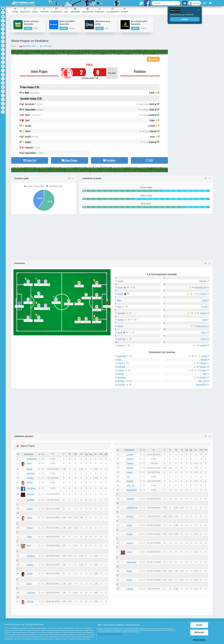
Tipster (44, 10)
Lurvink (204, 356)
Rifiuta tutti (199, 632)
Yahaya (152, 131)
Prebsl (27, 120)
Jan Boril (40, 109)
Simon (203, 339)
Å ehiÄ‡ (152, 92)
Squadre (75, 10)
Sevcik (120, 374)
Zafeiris (28, 131)
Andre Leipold (144, 104)
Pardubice (140, 71)
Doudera (28, 142)
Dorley (120, 326)
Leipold (203, 345)
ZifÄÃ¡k (202, 381)
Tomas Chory (35, 93)
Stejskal (203, 281)
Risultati (25, 10)
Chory (120, 287)
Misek (204, 332)
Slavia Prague (39, 71)
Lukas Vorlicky (30, 153)
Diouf (27, 92)
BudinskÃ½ (201, 385)
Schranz (121, 381)
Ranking (100, 10)
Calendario (113, 10)
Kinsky (120, 281)
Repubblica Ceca (28, 46)
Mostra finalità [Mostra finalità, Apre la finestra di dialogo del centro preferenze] (199, 640)
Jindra (205, 300)
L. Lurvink (151, 115)
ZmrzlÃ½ (28, 136)
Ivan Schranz (30, 104)
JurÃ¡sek (40, 104)
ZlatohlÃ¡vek (145, 109)
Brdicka (152, 142)
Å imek (204, 307)
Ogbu (119, 300)
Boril (120, 307)
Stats (35, 10)
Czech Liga (45, 46)
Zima (119, 360)
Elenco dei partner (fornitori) (110, 634)
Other (125, 10)
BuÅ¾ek (121, 367)
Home (15, 10)
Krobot (152, 109)
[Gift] (185, 3)
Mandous (122, 377)
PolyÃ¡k (204, 360)
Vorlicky (121, 370)
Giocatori (87, 10)
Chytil (27, 115)
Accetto (199, 625)
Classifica (56, 10)
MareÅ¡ (152, 104)
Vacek (205, 320)
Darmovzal (145, 131)
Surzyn (152, 136)
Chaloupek (29, 147)
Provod (38, 147)
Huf (205, 374)
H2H (66, 10)
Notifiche (153, 59)
